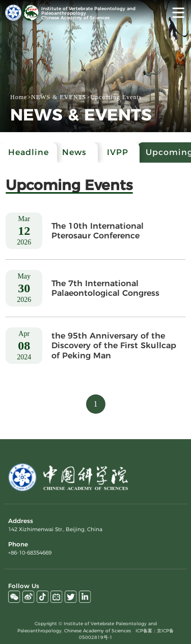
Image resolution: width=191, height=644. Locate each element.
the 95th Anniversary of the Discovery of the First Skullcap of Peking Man (114, 345)
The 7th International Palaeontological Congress (105, 288)
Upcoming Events (116, 97)
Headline (29, 152)
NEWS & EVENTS (59, 97)
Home (19, 97)
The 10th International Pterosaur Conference (98, 231)
